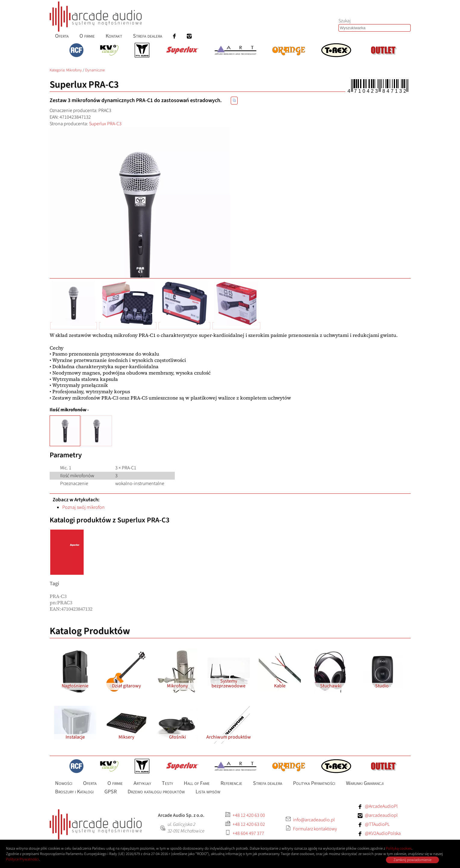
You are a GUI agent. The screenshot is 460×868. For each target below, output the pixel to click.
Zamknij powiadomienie (412, 860)
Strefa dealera (268, 783)
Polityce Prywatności (22, 859)
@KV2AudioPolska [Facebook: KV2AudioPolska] (383, 833)
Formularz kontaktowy (315, 829)
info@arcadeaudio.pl (314, 820)
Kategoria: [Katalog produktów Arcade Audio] (58, 70)
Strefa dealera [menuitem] (148, 36)
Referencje (231, 783)
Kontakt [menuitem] (114, 36)
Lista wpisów (208, 792)
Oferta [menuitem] (62, 36)
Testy (167, 783)
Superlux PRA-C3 (105, 124)
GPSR (111, 792)
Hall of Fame (197, 783)
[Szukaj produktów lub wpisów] (375, 28)
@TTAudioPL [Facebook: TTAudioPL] (377, 824)
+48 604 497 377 (248, 833)
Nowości (64, 783)
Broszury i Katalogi (74, 792)
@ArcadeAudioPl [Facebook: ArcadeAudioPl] (381, 806)
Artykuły (142, 783)
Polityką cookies (399, 848)
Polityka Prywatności (314, 783)
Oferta (90, 783)
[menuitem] (174, 36)
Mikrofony (74, 70)
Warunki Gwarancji (365, 783)
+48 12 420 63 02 (249, 824)
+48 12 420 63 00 (249, 815)
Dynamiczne (95, 70)
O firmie (115, 783)
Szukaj (345, 21)
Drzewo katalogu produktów (156, 792)
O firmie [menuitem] (87, 36)
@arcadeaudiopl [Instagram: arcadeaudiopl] (381, 815)
